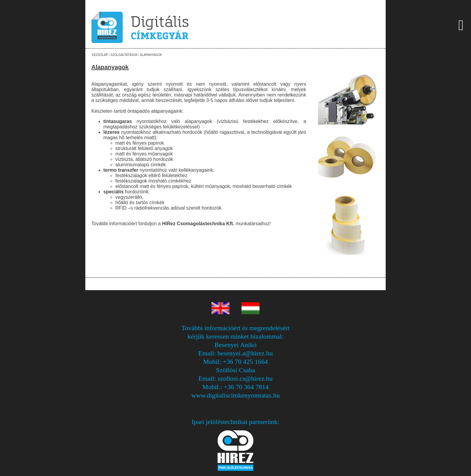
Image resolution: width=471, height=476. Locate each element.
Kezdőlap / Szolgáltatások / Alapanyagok (127, 55)
